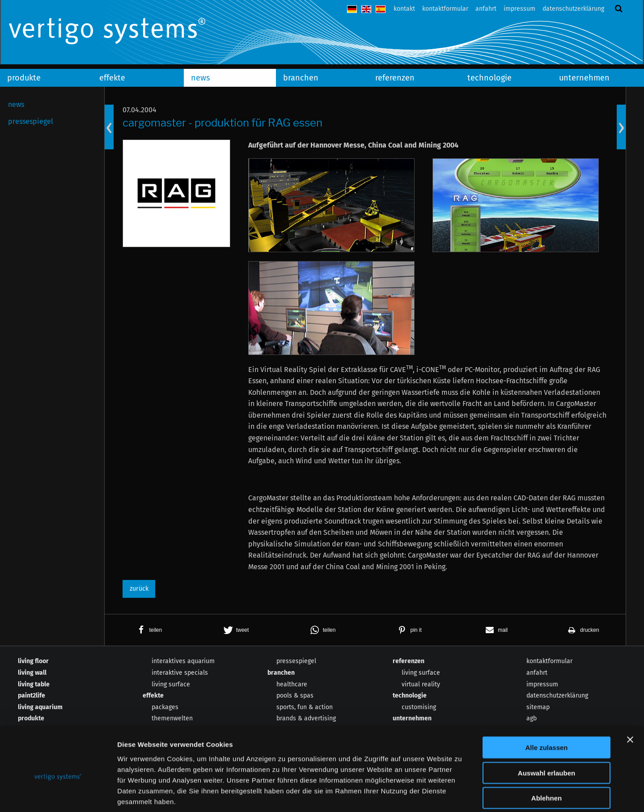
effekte (112, 78)
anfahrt (486, 9)
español (381, 9)
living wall (32, 673)
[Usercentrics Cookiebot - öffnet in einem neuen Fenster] (58, 795)
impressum (519, 9)
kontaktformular (445, 9)
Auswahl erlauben (547, 730)
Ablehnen (547, 755)
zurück (139, 589)
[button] (148, 630)
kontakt (404, 9)
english (366, 9)
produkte (24, 78)
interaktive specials (180, 673)
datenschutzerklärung (573, 9)
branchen (301, 78)
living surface (421, 673)
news (200, 78)
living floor (33, 661)
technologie (489, 78)
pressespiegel (31, 121)
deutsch (352, 9)
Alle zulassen (546, 704)
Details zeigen (476, 794)
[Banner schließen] (630, 697)
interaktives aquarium (183, 661)
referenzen (395, 78)
